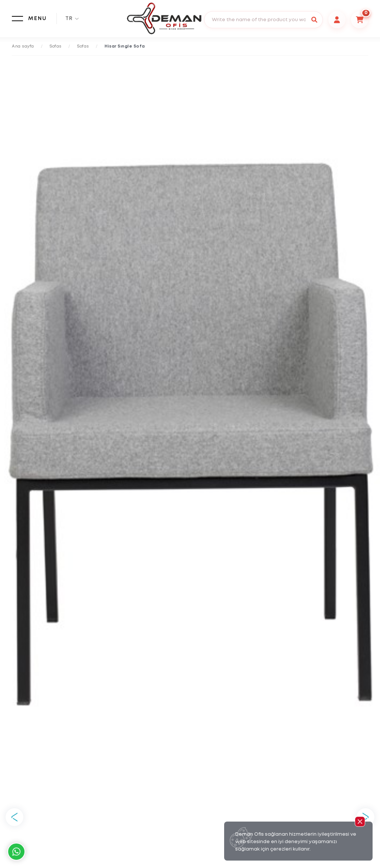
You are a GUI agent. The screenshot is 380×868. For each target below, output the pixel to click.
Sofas (56, 46)
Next (366, 817)
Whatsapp (16, 852)
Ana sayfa (23, 46)
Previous (14, 817)
